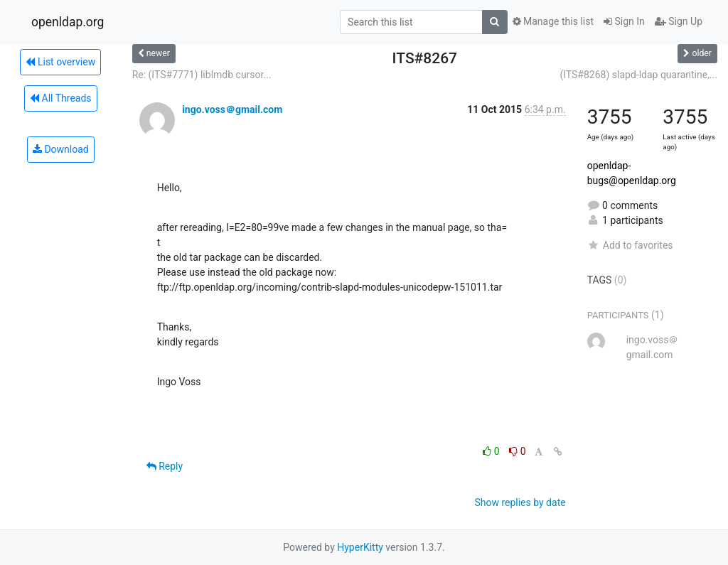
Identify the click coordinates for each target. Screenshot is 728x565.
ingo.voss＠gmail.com (232, 109)
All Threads (60, 98)
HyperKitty (360, 547)
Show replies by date (520, 502)
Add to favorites (630, 245)
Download (61, 149)
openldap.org (68, 22)
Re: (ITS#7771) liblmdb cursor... (202, 75)
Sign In (624, 21)
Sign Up (679, 21)
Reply (165, 466)
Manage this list (553, 21)
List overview (60, 62)
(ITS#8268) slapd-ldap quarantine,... (638, 75)
